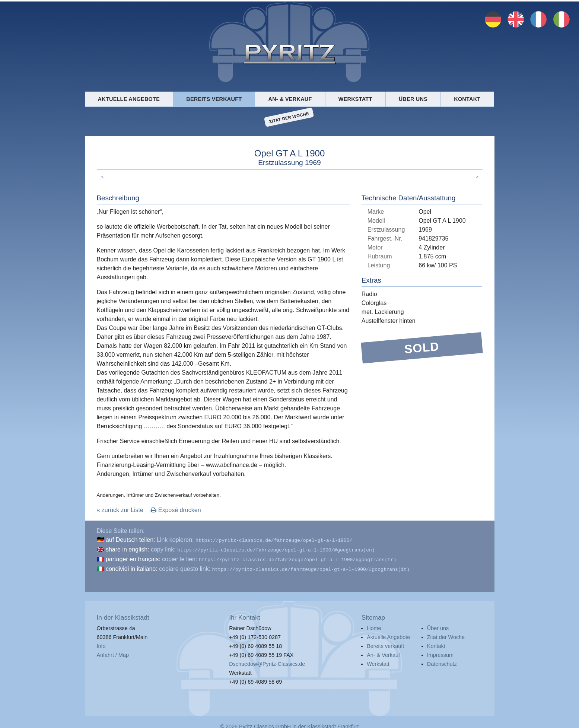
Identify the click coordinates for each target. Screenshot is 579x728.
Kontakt (467, 99)
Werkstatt (355, 99)
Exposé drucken (176, 510)
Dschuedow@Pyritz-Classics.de (267, 661)
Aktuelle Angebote (129, 99)
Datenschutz (442, 661)
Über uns (413, 99)
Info (101, 643)
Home (374, 625)
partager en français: (133, 558)
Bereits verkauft (214, 99)
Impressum (440, 652)
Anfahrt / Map (113, 652)
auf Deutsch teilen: (131, 540)
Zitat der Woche (289, 117)
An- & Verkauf (290, 99)
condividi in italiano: (132, 567)
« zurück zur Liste (120, 510)
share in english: (128, 549)
